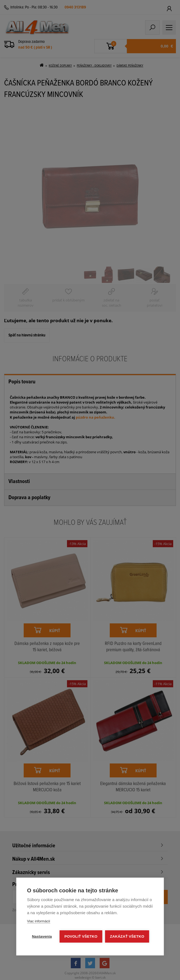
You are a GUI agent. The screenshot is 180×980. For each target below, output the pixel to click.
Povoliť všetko (81, 936)
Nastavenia (42, 936)
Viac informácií (39, 921)
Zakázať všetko (127, 936)
